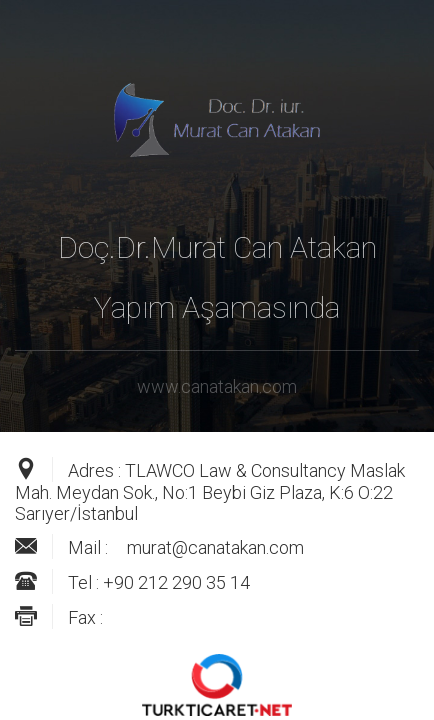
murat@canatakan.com (215, 547)
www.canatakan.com (217, 386)
